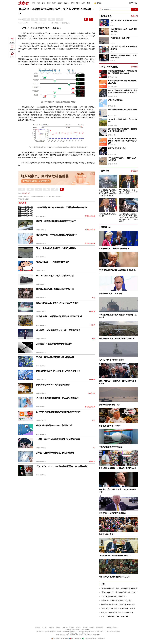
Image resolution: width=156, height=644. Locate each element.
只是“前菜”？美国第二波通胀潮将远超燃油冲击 (124, 48)
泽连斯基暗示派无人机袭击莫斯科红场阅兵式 (117, 339)
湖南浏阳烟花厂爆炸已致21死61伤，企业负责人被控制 (123, 608)
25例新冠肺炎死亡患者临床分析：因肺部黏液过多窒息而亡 (62, 207)
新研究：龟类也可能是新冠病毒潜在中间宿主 (56, 221)
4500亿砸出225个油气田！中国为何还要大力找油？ (122, 159)
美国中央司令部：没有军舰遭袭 (111, 360)
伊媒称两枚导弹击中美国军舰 (111, 447)
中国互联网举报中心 (76, 638)
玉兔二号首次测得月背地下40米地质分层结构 (56, 248)
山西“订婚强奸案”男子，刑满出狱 (115, 617)
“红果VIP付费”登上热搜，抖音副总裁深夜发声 (119, 588)
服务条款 (58, 627)
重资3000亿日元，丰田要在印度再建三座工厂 (119, 592)
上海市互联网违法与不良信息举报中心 (93, 638)
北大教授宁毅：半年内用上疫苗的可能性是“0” (57, 235)
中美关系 (92, 325)
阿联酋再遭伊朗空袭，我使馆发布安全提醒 (118, 605)
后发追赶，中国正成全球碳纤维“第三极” (54, 344)
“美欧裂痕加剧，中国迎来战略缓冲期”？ (115, 556)
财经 (44, 3)
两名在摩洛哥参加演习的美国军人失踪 (114, 577)
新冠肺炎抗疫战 (90, 216)
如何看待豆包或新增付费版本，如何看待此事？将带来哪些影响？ (123, 130)
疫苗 (29, 193)
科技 (78, 3)
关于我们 (45, 627)
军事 (54, 3)
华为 (94, 298)
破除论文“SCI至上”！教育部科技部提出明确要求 (57, 303)
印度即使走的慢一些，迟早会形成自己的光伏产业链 (123, 82)
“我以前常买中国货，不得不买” (114, 596)
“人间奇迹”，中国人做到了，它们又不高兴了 (122, 120)
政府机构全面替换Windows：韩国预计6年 (55, 425)
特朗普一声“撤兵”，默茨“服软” (111, 294)
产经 (73, 3)
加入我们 (78, 627)
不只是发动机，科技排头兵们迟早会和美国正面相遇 (59, 316)
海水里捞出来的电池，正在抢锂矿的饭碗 (123, 110)
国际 (49, 3)
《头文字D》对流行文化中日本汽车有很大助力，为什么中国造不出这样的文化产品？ (123, 141)
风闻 (38, 3)
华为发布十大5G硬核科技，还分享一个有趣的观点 (58, 330)
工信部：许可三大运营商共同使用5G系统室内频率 (58, 439)
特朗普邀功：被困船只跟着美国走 (112, 513)
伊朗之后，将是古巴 (115, 100)
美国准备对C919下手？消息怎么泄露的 (53, 385)
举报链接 (92, 627)
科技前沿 (92, 461)
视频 (88, 3)
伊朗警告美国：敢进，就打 (120, 38)
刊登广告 (65, 627)
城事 (83, 3)
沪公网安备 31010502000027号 (60, 638)
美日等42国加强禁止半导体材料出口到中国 (55, 289)
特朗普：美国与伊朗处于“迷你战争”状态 (117, 613)
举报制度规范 (100, 627)
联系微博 (72, 627)
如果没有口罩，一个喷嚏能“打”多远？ (53, 262)
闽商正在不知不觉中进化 (117, 148)
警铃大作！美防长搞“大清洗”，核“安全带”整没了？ (124, 57)
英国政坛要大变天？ (107, 534)
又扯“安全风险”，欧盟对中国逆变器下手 (124, 22)
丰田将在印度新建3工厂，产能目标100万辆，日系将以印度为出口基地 (123, 72)
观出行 (60, 3)
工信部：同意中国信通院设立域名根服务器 (55, 357)
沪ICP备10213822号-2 (41, 631)
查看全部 (134, 16)
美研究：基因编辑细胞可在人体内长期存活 (55, 453)
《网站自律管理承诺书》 (112, 627)
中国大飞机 (91, 393)
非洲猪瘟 (24, 193)
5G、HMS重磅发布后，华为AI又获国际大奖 (55, 276)
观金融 (67, 3)
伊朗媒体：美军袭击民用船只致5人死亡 (117, 600)
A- (39, 23)
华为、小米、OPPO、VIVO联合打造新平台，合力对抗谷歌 (62, 466)
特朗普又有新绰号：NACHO (110, 426)
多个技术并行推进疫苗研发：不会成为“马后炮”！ (58, 398)
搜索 (134, 9)
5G (94, 448)
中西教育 (92, 311)
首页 (33, 3)
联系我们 (38, 627)
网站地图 (85, 627)
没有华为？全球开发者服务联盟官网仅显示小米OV (58, 412)
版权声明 (51, 627)
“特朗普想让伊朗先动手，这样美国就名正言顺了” (124, 30)
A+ (44, 23)
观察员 (98, 3)
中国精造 (92, 380)
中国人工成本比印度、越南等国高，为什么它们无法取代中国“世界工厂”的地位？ (123, 91)
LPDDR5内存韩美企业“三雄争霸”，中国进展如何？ (58, 371)
